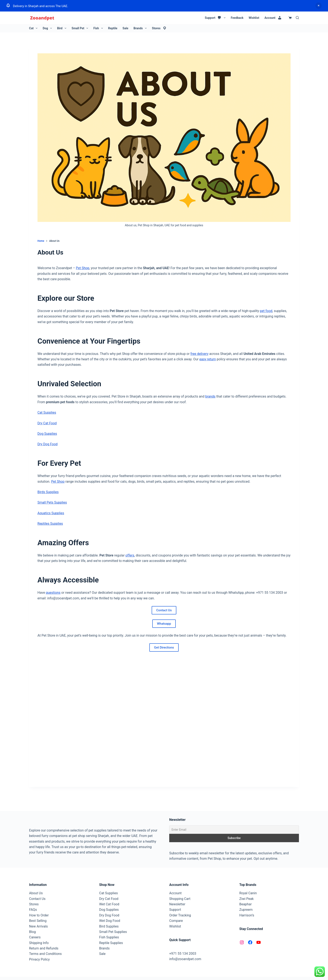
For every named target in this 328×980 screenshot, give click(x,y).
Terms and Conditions (45, 954)
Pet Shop (83, 268)
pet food (266, 311)
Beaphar (245, 904)
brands (210, 396)
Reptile (113, 28)
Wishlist (254, 18)
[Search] (297, 18)
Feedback (237, 18)
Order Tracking (180, 915)
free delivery (199, 354)
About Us (36, 893)
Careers (35, 937)
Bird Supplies (109, 926)
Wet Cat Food (109, 904)
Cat (34, 28)
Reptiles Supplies (50, 524)
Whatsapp (164, 624)
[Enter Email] (234, 830)
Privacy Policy (39, 959)
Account (175, 893)
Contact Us (164, 610)
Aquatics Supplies (51, 513)
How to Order (39, 915)
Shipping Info (39, 943)
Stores (34, 904)
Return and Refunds (44, 948)
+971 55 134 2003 (183, 954)
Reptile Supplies (111, 943)
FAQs (33, 910)
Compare (176, 921)
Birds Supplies (48, 492)
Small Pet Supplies (113, 932)
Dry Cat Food (47, 423)
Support (175, 910)
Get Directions (164, 647)
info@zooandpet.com (185, 959)
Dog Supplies (47, 434)
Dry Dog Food (47, 444)
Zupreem (246, 910)
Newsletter (177, 904)
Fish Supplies (109, 937)
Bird (63, 28)
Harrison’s (247, 915)
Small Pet (81, 28)
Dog (48, 28)
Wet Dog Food (110, 921)
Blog (32, 932)
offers (130, 555)
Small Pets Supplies (52, 502)
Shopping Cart (180, 899)
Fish (99, 28)
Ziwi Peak (247, 899)
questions (53, 593)
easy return (208, 359)
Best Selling (38, 921)
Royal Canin (248, 893)
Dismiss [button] (319, 6)
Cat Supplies (47, 413)
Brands (141, 28)
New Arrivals (38, 926)
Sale (125, 28)
